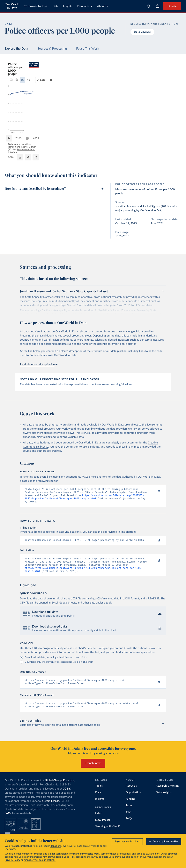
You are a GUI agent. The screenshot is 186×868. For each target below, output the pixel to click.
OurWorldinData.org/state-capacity (26, 159)
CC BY (49, 159)
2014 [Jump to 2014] (173, 147)
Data (56, 6)
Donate (172, 6)
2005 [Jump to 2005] (20, 147)
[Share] (142, 157)
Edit (145, 75)
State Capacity (142, 32)
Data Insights (164, 798)
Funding (130, 805)
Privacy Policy (12, 860)
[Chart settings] (170, 75)
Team (129, 811)
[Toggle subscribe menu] (158, 6)
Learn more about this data (88, 155)
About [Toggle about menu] (103, 6)
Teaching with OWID (108, 832)
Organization (133, 798)
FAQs (8, 819)
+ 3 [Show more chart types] (58, 75)
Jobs (128, 818)
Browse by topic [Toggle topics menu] (36, 6)
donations (56, 846)
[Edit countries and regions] (143, 75)
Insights (68, 6)
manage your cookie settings (40, 860)
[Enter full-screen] (164, 157)
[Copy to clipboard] (155, 491)
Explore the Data (16, 49)
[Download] (123, 157)
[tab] (16, 75)
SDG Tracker (103, 826)
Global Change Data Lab (60, 786)
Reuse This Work (88, 49)
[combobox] (149, 6)
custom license (50, 807)
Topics (99, 792)
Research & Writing (167, 792)
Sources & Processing (52, 49)
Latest (99, 819)
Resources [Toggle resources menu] (85, 6)
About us (131, 792)
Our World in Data (12, 6)
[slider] (29, 148)
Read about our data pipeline (39, 365)
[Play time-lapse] (11, 148)
